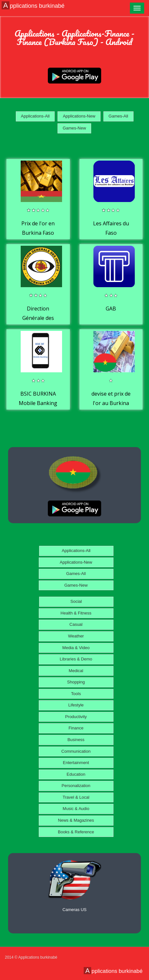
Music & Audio (76, 809)
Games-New (74, 128)
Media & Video (76, 648)
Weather (76, 636)
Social (76, 601)
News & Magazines (76, 820)
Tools (76, 694)
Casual (76, 624)
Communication (76, 751)
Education (76, 774)
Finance (76, 728)
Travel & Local (76, 797)
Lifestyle (76, 705)
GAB (111, 309)
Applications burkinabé (34, 6)
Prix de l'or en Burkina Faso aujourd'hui (38, 233)
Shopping (76, 682)
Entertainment (76, 763)
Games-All (118, 116)
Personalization (76, 786)
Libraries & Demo (76, 659)
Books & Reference (76, 832)
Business (76, 740)
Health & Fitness (76, 613)
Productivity (76, 717)
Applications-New (79, 116)
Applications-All (35, 116)
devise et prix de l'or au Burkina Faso (111, 403)
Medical (76, 671)
